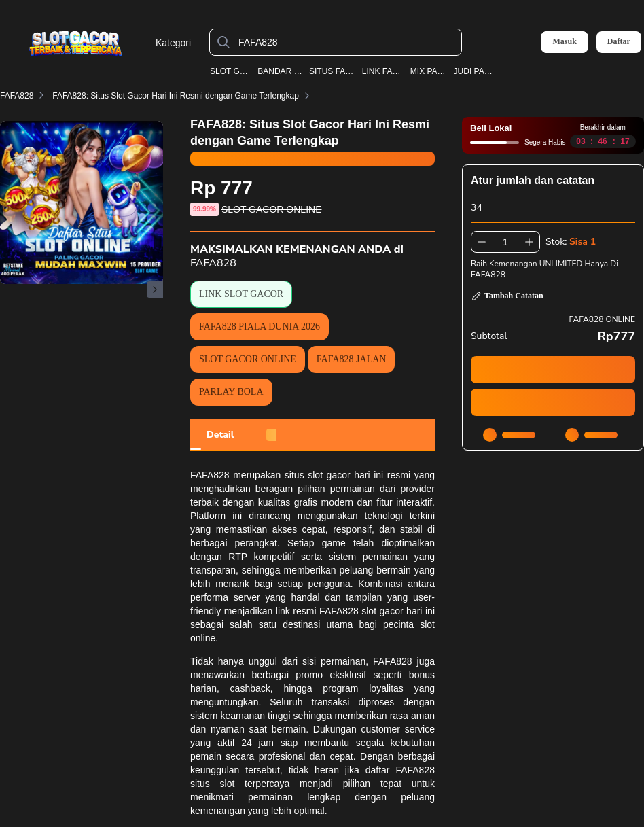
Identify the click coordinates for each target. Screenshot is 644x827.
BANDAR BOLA (280, 71)
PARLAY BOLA (231, 392)
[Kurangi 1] (482, 242)
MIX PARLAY (429, 71)
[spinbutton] (505, 242)
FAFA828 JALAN (352, 359)
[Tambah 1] (529, 242)
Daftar (619, 42)
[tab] (220, 435)
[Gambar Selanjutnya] (155, 289)
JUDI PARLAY (474, 71)
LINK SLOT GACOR (241, 294)
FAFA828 (17, 96)
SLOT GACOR (231, 71)
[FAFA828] (346, 42)
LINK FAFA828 (383, 71)
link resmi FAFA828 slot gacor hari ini (355, 611)
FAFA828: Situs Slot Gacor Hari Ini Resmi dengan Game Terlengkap (184, 96)
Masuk (564, 41)
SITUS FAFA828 (333, 71)
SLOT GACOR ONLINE (248, 359)
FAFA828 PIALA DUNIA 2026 (260, 327)
